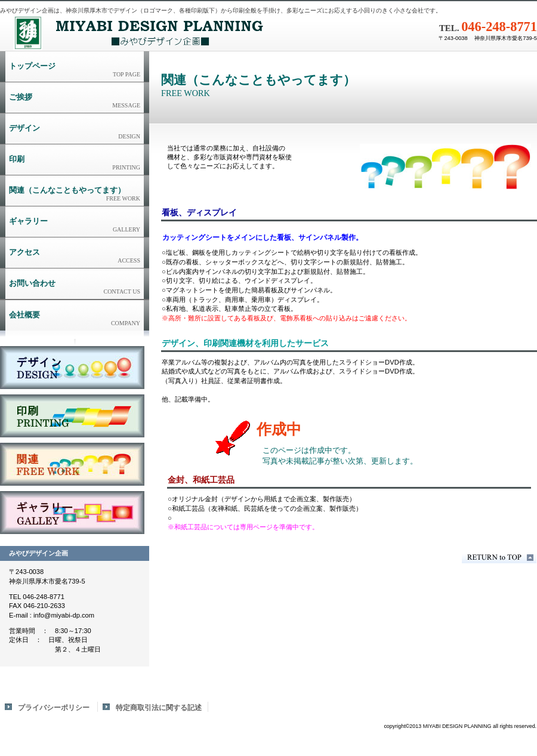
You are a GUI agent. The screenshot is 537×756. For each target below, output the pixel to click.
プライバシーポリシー (54, 708)
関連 (72, 464)
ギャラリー (72, 513)
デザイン (72, 368)
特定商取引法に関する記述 (159, 708)
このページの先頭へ (499, 558)
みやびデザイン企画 (149, 33)
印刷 (72, 416)
